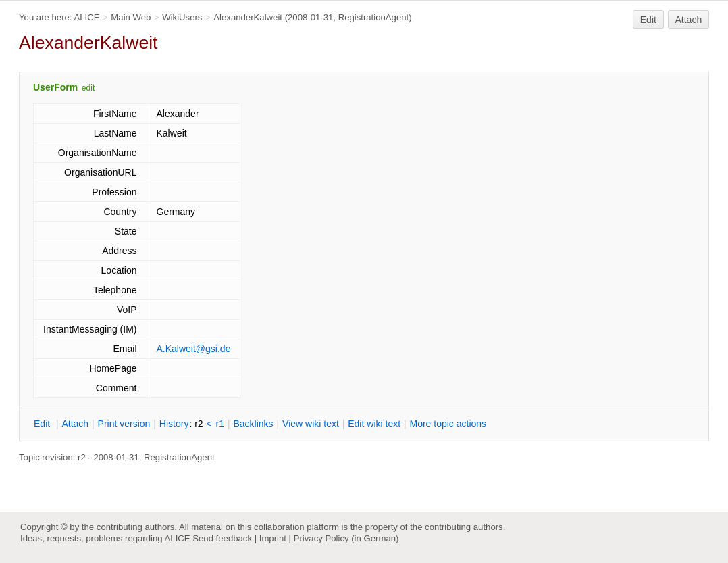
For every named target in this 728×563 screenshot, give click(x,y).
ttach (75, 424)
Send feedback (222, 538)
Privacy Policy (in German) (346, 538)
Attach (689, 20)
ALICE (86, 17)
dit (43, 424)
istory (174, 424)
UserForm (55, 87)
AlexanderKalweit (248, 17)
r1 (220, 424)
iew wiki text (311, 424)
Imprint (273, 538)
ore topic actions (448, 424)
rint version (124, 424)
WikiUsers (182, 17)
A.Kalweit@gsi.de (194, 349)
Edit (648, 20)
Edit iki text (374, 424)
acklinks (253, 424)
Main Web (131, 17)
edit (88, 88)
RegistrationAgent (374, 17)
